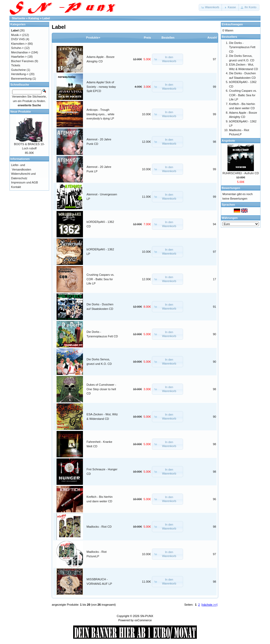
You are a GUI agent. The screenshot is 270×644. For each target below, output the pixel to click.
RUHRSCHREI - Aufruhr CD (241, 173)
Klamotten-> (19, 44)
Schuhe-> (17, 48)
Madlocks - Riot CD (99, 527)
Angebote (228, 141)
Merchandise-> (21, 52)
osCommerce (143, 620)
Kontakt (16, 187)
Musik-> (16, 35)
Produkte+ (93, 38)
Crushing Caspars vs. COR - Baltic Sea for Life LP (101, 279)
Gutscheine (18, 70)
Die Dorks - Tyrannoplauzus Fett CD (242, 47)
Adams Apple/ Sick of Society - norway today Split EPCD (101, 87)
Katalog (34, 18)
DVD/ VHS (18, 39)
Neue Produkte (21, 112)
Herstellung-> (20, 74)
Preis (147, 38)
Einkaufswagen (232, 24)
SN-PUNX (147, 616)
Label (46, 18)
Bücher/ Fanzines (22, 61)
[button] (210, 7)
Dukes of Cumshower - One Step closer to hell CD (101, 389)
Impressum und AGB (25, 182)
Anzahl (212, 38)
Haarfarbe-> (19, 57)
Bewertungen (231, 188)
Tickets (16, 65)
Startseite (18, 18)
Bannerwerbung (21, 79)
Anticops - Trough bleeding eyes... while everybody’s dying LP (101, 114)
